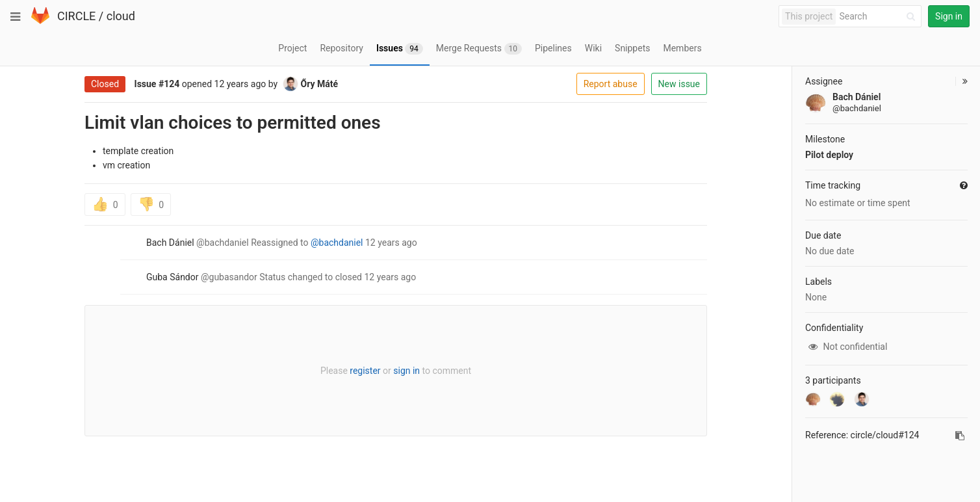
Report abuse (611, 84)
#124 (169, 84)
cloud (121, 16)
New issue (679, 84)
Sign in (949, 16)
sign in (406, 371)
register (365, 371)
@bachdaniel (337, 243)
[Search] (879, 17)
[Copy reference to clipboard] (960, 436)
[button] (961, 81)
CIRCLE (76, 16)
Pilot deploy (829, 155)
